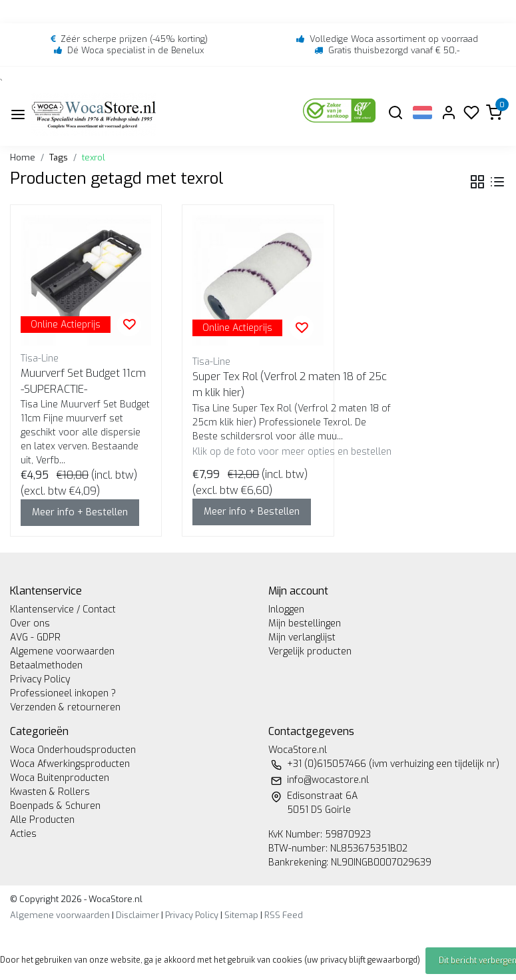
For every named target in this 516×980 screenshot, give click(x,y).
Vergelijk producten (310, 651)
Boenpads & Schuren (55, 806)
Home (23, 157)
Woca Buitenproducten (60, 778)
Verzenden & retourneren (65, 707)
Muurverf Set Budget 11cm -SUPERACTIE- (83, 381)
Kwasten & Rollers (50, 792)
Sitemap (241, 915)
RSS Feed (284, 915)
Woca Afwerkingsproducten (70, 764)
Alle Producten (42, 820)
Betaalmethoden (46, 665)
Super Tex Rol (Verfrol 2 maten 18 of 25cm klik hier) (290, 384)
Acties (23, 834)
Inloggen (286, 610)
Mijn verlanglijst (302, 637)
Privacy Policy (40, 679)
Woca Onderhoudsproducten (73, 750)
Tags (59, 157)
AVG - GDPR (35, 637)
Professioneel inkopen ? (63, 693)
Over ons (30, 623)
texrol (94, 157)
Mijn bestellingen (305, 623)
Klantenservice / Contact (63, 610)
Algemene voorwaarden (62, 651)
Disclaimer (137, 915)
